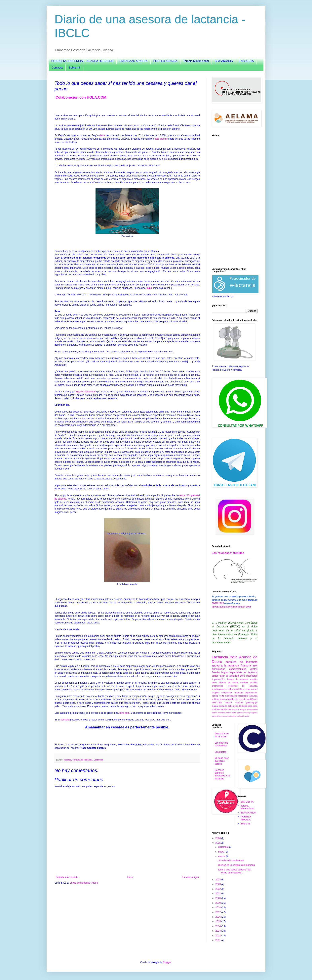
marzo (222, 856)
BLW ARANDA (224, 61)
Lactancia (98, 760)
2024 (218, 880)
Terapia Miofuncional (196, 61)
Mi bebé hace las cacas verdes (222, 761)
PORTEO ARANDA (165, 61)
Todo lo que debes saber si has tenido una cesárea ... (234, 871)
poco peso (253, 706)
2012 (218, 936)
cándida (239, 703)
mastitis (254, 679)
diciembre (224, 847)
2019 (218, 903)
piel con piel (241, 699)
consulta (65, 720)
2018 (218, 907)
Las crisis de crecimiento (221, 744)
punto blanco (217, 716)
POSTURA (217, 703)
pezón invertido (218, 713)
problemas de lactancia (242, 686)
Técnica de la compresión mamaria (236, 865)
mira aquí (124, 713)
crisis (242, 676)
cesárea (67, 760)
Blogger (167, 962)
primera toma (243, 713)
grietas (254, 669)
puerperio (253, 713)
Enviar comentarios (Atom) (84, 883)
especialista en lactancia (244, 672)
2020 (218, 898)
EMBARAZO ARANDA (133, 61)
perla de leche (226, 706)
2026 (218, 838)
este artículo (161, 139)
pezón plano (231, 713)
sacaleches (226, 709)
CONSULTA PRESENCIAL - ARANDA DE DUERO (82, 61)
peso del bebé (240, 706)
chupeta (215, 693)
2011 (218, 940)
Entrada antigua (190, 877)
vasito (247, 716)
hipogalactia (231, 696)
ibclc (234, 657)
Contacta (57, 68)
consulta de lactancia (82, 760)
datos (102, 135)
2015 (218, 921)
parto (214, 682)
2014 (218, 926)
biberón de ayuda (228, 682)
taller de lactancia (229, 676)
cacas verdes (251, 689)
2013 (218, 931)
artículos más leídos (234, 689)
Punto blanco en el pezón (222, 735)
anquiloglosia (218, 689)
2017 (218, 912)
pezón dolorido (227, 699)
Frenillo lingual (220, 672)
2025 (218, 843)
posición (216, 709)
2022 (218, 889)
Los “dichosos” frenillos (228, 553)
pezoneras (252, 676)
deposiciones (251, 693)
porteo (215, 676)
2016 (218, 917)
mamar (215, 706)
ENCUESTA (246, 61)
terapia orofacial (237, 716)
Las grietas (221, 752)
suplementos (218, 679)
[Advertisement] (235, 202)
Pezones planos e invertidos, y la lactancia (222, 774)
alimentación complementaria (229, 669)
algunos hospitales (85, 392)
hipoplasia (243, 696)
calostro (229, 703)
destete (235, 709)
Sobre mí (74, 68)
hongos (243, 709)
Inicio (130, 877)
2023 (218, 884)
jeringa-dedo (252, 709)
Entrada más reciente (67, 877)
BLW (255, 666)
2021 (218, 894)
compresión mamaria (232, 693)
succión (227, 716)
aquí (150, 288)
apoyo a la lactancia (225, 665)
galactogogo (252, 703)
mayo (222, 852)
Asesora (246, 665)
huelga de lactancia (238, 679)
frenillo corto (218, 696)
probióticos (252, 699)
